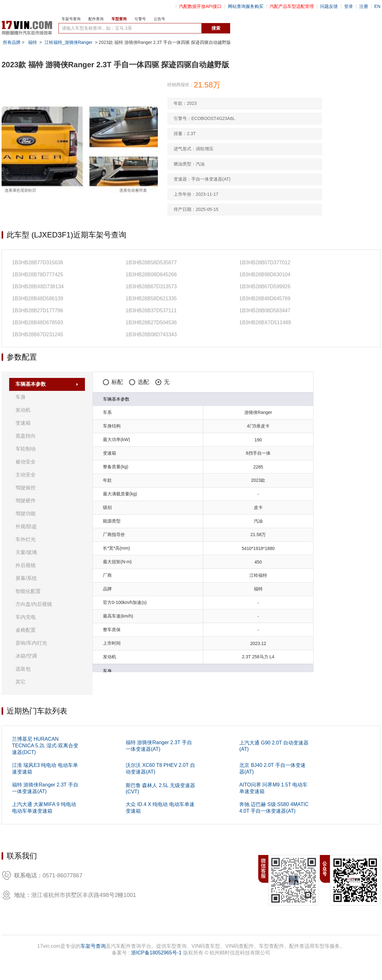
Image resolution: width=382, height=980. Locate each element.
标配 (113, 382)
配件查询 (96, 19)
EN (377, 6)
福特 (33, 42)
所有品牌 (12, 42)
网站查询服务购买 (246, 6)
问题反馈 (329, 6)
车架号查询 (71, 19)
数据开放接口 (244, 29)
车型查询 (119, 19)
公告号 (159, 19)
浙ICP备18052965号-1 (156, 953)
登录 (349, 6)
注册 (364, 6)
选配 (139, 382)
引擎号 (140, 19)
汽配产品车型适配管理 (292, 6)
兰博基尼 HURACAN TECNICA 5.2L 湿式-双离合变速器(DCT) (45, 746)
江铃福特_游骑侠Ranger (69, 42)
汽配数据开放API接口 (200, 6)
